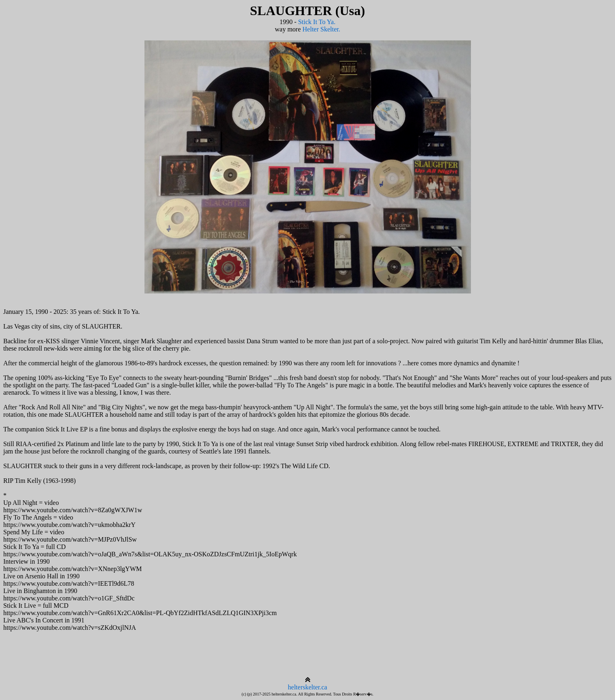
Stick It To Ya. (317, 22)
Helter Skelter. (321, 29)
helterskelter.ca (307, 687)
